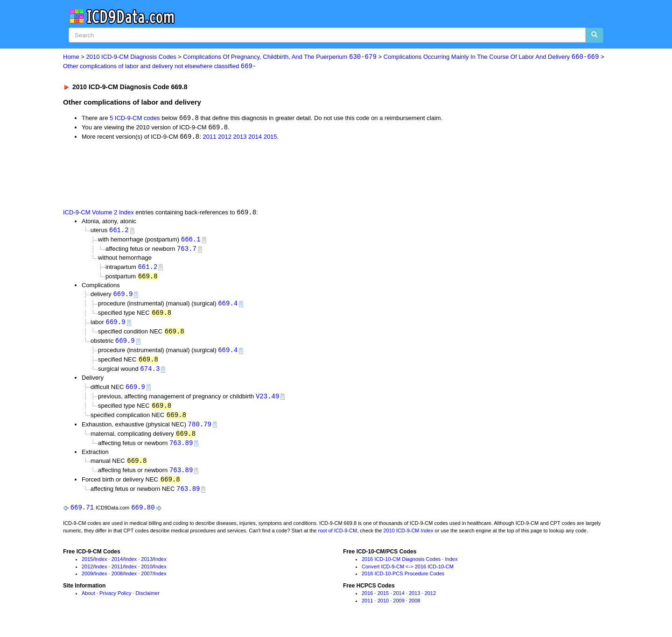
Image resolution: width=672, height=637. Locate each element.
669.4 (228, 307)
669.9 (123, 297)
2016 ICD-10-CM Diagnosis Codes (401, 567)
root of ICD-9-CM (337, 539)
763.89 (181, 449)
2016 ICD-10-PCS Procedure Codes (403, 582)
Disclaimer (148, 602)
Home (71, 57)
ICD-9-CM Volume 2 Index (98, 214)
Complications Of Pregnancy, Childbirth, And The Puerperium (280, 57)
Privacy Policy (115, 602)
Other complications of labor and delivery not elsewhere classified (160, 67)
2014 (255, 138)
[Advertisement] (230, 175)
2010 (147, 575)
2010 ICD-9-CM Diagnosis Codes (131, 57)
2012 (225, 138)
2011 (209, 138)
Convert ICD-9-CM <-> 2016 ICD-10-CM (408, 575)
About (88, 602)
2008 (117, 582)
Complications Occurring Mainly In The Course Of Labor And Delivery (491, 57)
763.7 (187, 251)
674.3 (150, 374)
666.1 (191, 241)
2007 (147, 582)
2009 (87, 582)
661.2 (119, 231)
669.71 (82, 516)
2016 (367, 602)
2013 (240, 138)
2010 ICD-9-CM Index (409, 539)
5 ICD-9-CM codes (135, 119)
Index (101, 567)
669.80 (143, 516)
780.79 (200, 430)
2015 (270, 138)
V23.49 (267, 402)
